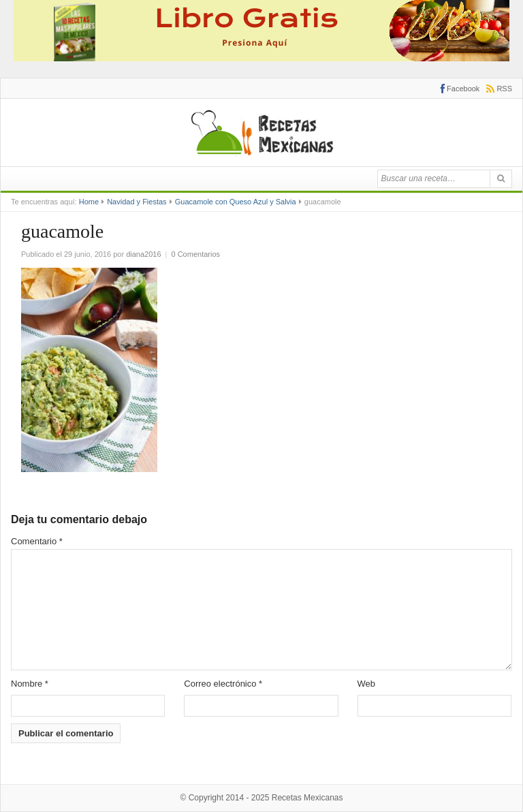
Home (89, 202)
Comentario (37, 541)
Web (367, 684)
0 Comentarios (196, 254)
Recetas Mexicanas (307, 798)
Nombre (30, 684)
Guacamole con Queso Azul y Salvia (236, 202)
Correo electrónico (223, 684)
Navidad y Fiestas (137, 202)
